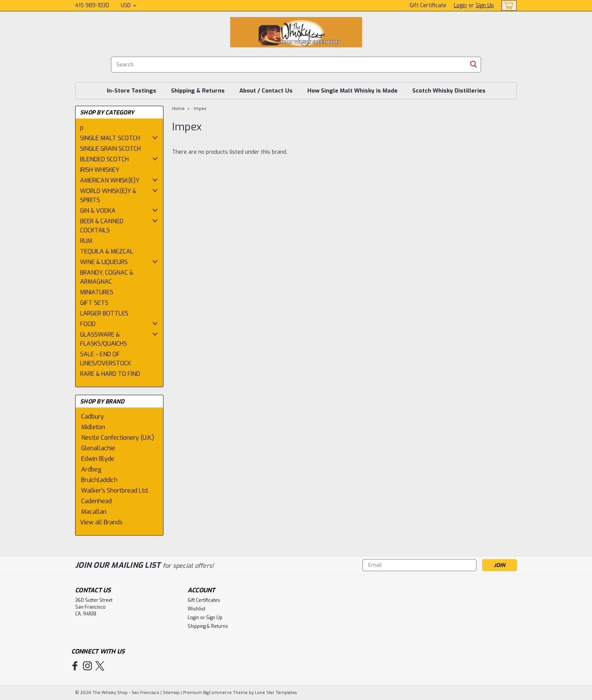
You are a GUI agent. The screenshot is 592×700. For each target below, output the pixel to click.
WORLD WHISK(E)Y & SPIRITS (108, 195)
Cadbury (92, 416)
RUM (86, 241)
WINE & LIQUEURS (104, 262)
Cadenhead (96, 501)
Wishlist (197, 609)
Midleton (93, 427)
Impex (200, 109)
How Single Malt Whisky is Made (352, 91)
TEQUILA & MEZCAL (107, 251)
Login (460, 5)
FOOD (88, 324)
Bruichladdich (99, 480)
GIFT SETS (94, 303)
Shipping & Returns (198, 91)
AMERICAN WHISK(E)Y (110, 180)
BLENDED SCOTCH (104, 159)
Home (178, 109)
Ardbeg (91, 469)
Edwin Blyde (98, 459)
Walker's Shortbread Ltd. (115, 491)
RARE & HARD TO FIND (110, 374)
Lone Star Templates (276, 693)
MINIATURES (97, 292)
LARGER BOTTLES (104, 313)
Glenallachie (98, 448)
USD (129, 5)
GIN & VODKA (98, 211)
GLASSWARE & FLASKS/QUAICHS (103, 339)
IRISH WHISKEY (100, 170)
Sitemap (171, 693)
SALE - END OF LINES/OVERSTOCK (106, 359)
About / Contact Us (266, 91)
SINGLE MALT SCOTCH (110, 138)
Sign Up (485, 5)
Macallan (94, 512)
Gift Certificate (428, 5)
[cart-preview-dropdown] (507, 5)
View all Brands (101, 522)
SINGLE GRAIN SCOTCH (110, 149)
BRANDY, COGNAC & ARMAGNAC (107, 277)
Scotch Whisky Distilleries (449, 91)
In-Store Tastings (132, 91)
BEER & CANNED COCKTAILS (102, 226)
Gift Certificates (204, 600)
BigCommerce (217, 693)
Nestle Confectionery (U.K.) (118, 438)
